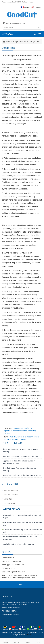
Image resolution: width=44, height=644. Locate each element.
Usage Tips (34, 42)
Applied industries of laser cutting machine (19, 544)
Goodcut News (9, 503)
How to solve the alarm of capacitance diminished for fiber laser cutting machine (20, 431)
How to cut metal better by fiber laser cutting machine (23, 475)
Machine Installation (11, 495)
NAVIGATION (7, 34)
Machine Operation (11, 490)
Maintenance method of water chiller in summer (21, 456)
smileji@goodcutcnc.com (15, 23)
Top (38, 641)
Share (6, 641)
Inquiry (28, 641)
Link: (21, 584)
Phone (17, 641)
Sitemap (29, 635)
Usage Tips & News (21, 42)
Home (8, 42)
